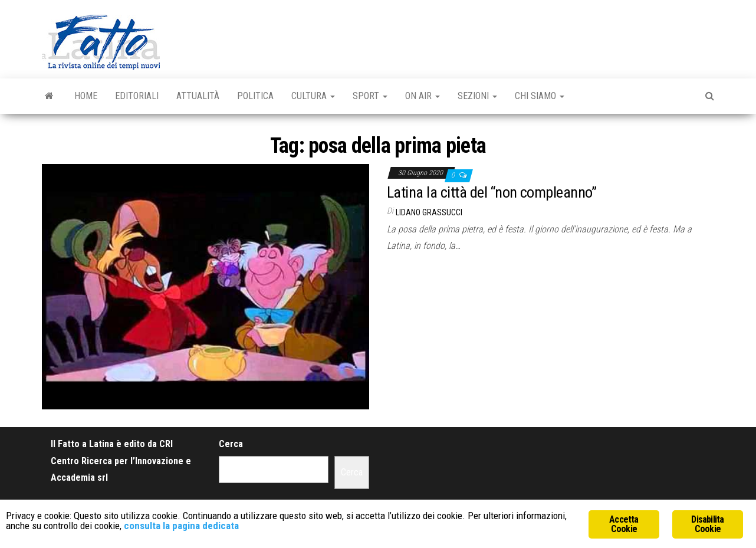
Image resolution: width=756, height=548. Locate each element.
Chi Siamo (540, 96)
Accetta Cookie (624, 524)
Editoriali (137, 96)
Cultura (313, 96)
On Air (423, 96)
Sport (370, 96)
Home (86, 96)
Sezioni (477, 96)
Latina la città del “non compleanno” (492, 192)
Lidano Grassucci (429, 212)
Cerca (231, 444)
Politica (255, 96)
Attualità (198, 96)
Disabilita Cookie (707, 524)
